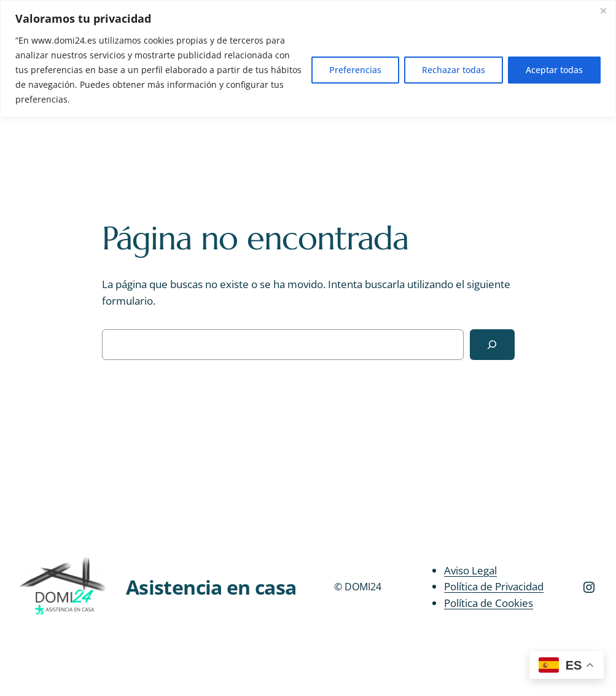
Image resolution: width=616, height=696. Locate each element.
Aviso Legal (470, 570)
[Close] (603, 10)
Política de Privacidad (494, 586)
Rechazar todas (454, 70)
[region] (308, 59)
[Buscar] (492, 345)
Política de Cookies (489, 603)
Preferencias (355, 70)
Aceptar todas (554, 70)
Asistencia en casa (211, 586)
